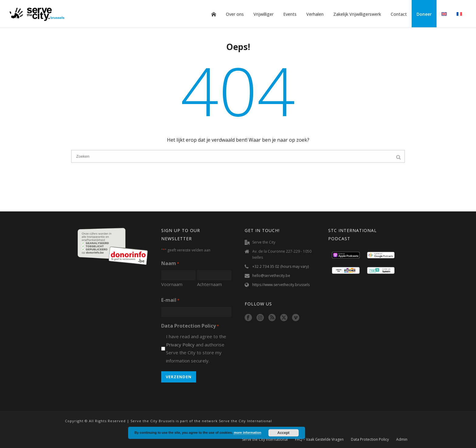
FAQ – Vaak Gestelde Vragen (319, 440)
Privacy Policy (180, 345)
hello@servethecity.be (271, 276)
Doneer (424, 14)
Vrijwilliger (263, 14)
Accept (284, 433)
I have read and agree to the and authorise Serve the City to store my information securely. (196, 349)
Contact (399, 14)
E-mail (170, 300)
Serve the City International (265, 440)
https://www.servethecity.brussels (281, 285)
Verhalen (315, 14)
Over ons (235, 14)
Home (214, 14)
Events (290, 14)
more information (247, 433)
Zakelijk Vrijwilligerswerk (357, 14)
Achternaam (209, 284)
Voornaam (172, 284)
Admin (402, 440)
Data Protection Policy (370, 440)
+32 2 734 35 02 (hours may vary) (280, 266)
